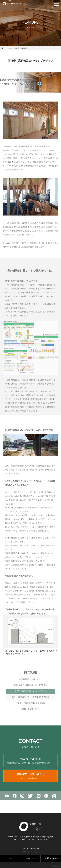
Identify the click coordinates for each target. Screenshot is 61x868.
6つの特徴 (10, 48)
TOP (3, 48)
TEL (10, 858)
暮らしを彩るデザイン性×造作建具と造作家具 (30, 704)
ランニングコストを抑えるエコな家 (30, 710)
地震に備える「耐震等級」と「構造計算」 (30, 692)
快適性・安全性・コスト (30, 716)
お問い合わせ (51, 858)
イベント (30, 858)
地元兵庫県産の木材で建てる (30, 686)
